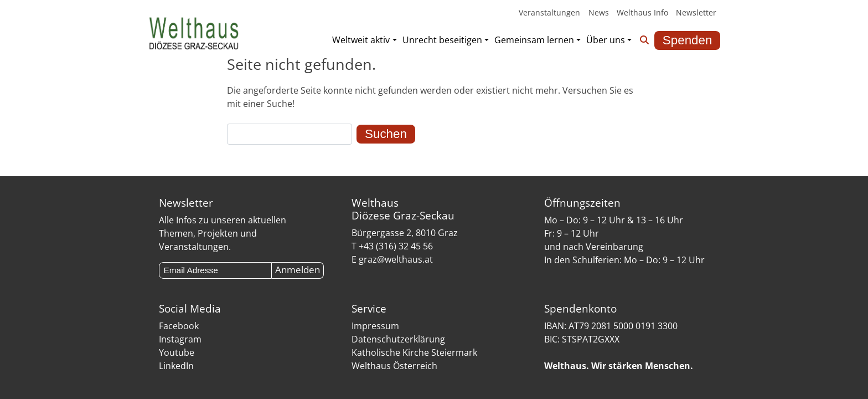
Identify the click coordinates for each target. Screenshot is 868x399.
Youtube (177, 352)
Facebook (179, 326)
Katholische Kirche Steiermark (414, 352)
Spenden (688, 40)
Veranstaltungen (549, 12)
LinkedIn (176, 366)
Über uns (606, 40)
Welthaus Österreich (394, 366)
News (599, 12)
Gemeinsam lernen (534, 40)
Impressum (375, 326)
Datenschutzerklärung (398, 339)
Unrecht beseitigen (442, 40)
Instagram (180, 339)
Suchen (386, 134)
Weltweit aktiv (361, 40)
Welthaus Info (642, 12)
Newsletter (696, 12)
